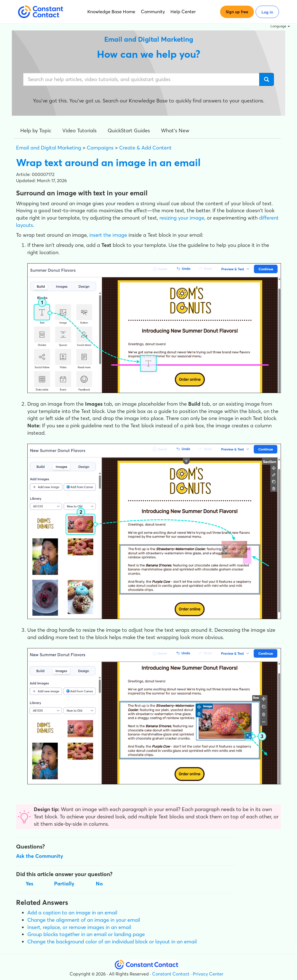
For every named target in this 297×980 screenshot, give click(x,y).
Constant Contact (171, 974)
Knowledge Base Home (111, 12)
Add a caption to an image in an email (72, 913)
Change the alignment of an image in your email (84, 920)
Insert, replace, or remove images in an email (79, 927)
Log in (267, 12)
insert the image (108, 235)
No (99, 884)
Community (153, 12)
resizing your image (182, 218)
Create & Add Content (145, 148)
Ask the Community (40, 856)
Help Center (183, 12)
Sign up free (237, 12)
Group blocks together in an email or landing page (86, 934)
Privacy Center (208, 974)
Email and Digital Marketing (49, 148)
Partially (64, 884)
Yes (29, 884)
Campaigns (100, 148)
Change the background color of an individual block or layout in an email (112, 942)
